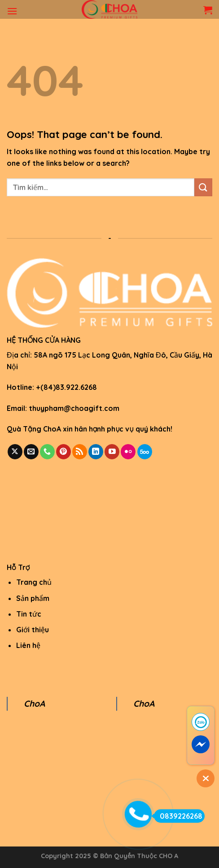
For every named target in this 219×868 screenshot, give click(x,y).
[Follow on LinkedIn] (96, 452)
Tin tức (29, 614)
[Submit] (203, 187)
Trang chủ (34, 582)
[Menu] (12, 11)
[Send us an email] (31, 452)
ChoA (34, 704)
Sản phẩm (33, 598)
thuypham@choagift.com (74, 408)
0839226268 (178, 816)
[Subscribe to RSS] (80, 452)
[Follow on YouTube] (112, 452)
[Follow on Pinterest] (64, 452)
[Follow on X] (15, 452)
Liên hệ (28, 645)
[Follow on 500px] (145, 452)
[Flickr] (128, 452)
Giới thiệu (33, 630)
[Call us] (47, 452)
